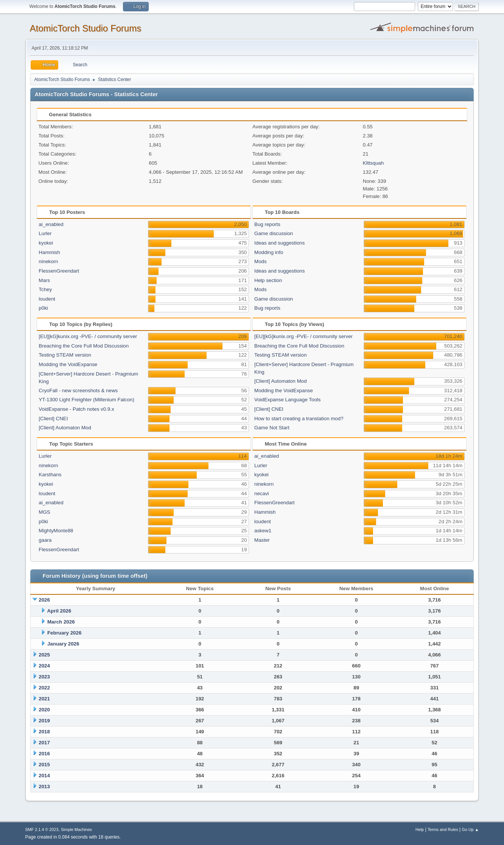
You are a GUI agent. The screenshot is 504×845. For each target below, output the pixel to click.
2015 (44, 765)
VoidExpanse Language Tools (287, 400)
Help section (268, 280)
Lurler (45, 233)
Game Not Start (272, 428)
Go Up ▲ (471, 829)
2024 (44, 666)
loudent (47, 299)
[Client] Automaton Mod (65, 428)
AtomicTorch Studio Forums (86, 28)
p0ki (43, 308)
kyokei (46, 243)
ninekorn (48, 261)
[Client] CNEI (53, 419)
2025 (44, 655)
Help (420, 829)
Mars (44, 280)
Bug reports (267, 224)
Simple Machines (76, 829)
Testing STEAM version (65, 355)
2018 (44, 732)
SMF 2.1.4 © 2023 (42, 829)
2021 (44, 699)
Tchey (45, 289)
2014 (44, 776)
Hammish (49, 252)
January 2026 (63, 644)
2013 (44, 787)
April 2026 (59, 611)
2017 (44, 743)
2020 (44, 710)
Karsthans (50, 475)
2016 (44, 754)
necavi (262, 493)
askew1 (263, 531)
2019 (44, 721)
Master (262, 540)
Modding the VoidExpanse (68, 364)
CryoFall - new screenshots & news (78, 391)
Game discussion (274, 233)
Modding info (269, 252)
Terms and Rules (443, 829)
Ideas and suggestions (279, 243)
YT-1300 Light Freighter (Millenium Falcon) (86, 400)
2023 (44, 677)
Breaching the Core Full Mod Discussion (84, 346)
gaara (45, 540)
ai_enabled (51, 224)
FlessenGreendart (59, 271)
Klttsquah (373, 163)
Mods (261, 261)
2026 (44, 600)
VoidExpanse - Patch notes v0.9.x (76, 409)
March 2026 (61, 622)
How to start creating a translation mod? (299, 419)
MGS (44, 512)
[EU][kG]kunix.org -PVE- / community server (88, 336)
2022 (44, 688)
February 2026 (64, 633)
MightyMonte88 (56, 531)
